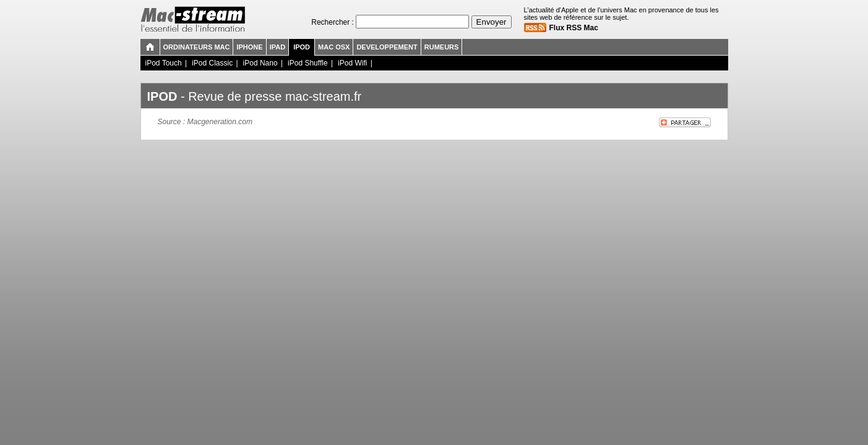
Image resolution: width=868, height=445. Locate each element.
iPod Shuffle (308, 63)
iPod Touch (164, 63)
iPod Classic (212, 63)
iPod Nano (260, 63)
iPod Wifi (352, 63)
